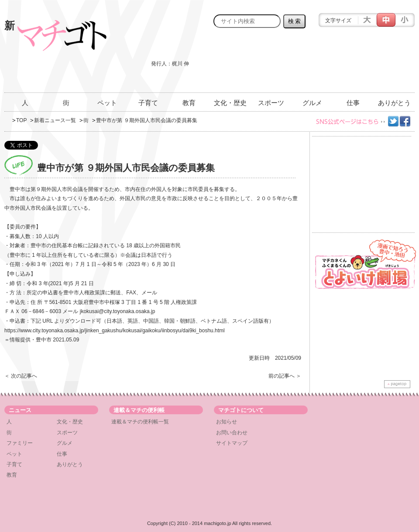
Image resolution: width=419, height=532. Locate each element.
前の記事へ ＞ (285, 376)
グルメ (312, 103)
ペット (107, 103)
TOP (21, 120)
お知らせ (227, 422)
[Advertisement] (376, 65)
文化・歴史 (230, 103)
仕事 (353, 103)
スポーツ (271, 103)
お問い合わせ (232, 433)
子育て (148, 103)
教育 (189, 103)
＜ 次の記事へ (21, 376)
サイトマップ (232, 443)
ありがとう (394, 103)
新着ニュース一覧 (55, 120)
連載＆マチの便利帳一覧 (140, 422)
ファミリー (20, 443)
